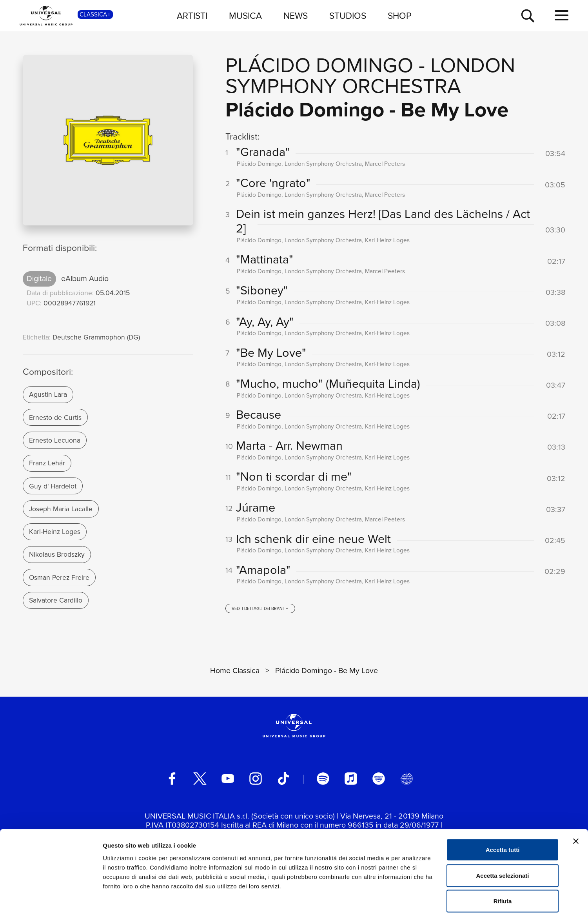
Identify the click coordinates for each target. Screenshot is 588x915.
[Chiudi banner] (576, 804)
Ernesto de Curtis (55, 418)
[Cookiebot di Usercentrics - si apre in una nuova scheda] (51, 900)
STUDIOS (348, 16)
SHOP (399, 16)
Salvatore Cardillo (56, 600)
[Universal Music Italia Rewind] (407, 781)
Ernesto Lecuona (55, 440)
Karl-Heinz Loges (55, 532)
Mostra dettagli (412, 900)
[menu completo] (562, 16)
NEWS (296, 16)
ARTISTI (192, 16)
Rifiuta (503, 863)
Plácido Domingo (319, 65)
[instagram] (256, 781)
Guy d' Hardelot (53, 486)
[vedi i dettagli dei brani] (260, 611)
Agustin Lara (48, 394)
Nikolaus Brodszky (57, 554)
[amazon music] (379, 781)
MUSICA (245, 16)
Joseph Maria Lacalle (61, 509)
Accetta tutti (503, 812)
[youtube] (228, 781)
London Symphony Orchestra (370, 75)
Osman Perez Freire (59, 577)
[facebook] (172, 781)
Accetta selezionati (502, 838)
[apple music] (351, 781)
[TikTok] (283, 781)
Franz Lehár (47, 463)
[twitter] (200, 781)
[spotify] (323, 781)
